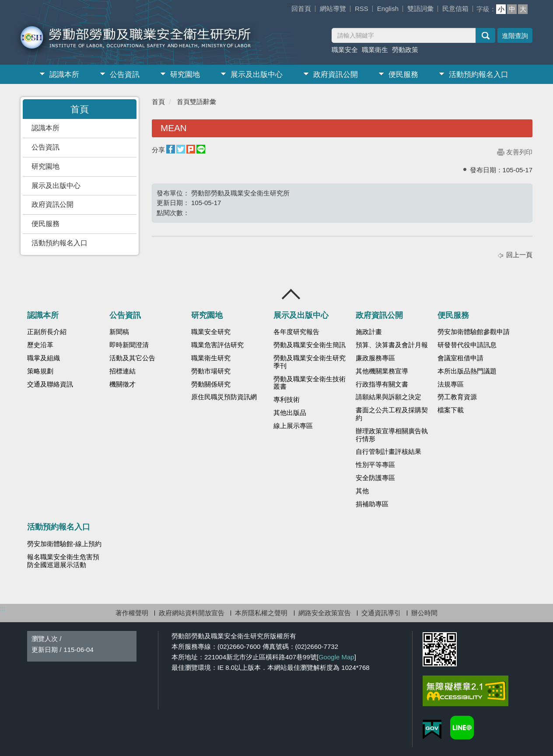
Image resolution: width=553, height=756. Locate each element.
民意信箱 (455, 9)
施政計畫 (369, 332)
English (388, 9)
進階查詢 (515, 36)
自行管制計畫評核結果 (388, 452)
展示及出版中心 (257, 75)
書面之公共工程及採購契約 (392, 414)
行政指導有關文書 (382, 384)
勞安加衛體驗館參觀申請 (474, 332)
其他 (362, 491)
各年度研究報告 (296, 332)
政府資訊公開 (336, 75)
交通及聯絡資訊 (50, 384)
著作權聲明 (132, 613)
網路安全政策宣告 (325, 613)
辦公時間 (424, 613)
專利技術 (287, 400)
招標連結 (122, 371)
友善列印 (519, 152)
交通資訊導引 (381, 613)
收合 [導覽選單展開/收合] (291, 294)
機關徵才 (122, 384)
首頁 (158, 102)
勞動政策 (405, 50)
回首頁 (301, 9)
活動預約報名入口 (479, 75)
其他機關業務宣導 (382, 371)
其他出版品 (290, 413)
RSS (362, 9)
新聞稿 (119, 332)
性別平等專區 (375, 465)
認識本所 (64, 75)
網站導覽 (333, 9)
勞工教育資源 (457, 397)
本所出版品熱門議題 (467, 371)
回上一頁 (519, 255)
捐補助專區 (372, 504)
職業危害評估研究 (217, 345)
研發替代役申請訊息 (467, 345)
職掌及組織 (44, 358)
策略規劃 (40, 371)
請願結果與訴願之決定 (388, 397)
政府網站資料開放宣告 (192, 613)
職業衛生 (375, 50)
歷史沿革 (40, 345)
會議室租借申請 (460, 358)
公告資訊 (125, 75)
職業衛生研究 (211, 358)
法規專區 (451, 384)
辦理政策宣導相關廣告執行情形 (392, 435)
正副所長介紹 (47, 332)
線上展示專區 (293, 426)
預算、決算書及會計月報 (392, 345)
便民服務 (403, 75)
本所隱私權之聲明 (261, 613)
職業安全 (345, 50)
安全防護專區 (375, 478)
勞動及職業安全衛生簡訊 (310, 345)
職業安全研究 (211, 332)
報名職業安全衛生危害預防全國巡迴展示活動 (63, 561)
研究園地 (185, 75)
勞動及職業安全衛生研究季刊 (310, 362)
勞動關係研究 (211, 384)
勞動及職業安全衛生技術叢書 (310, 383)
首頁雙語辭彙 (196, 102)
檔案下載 (451, 410)
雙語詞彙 (420, 9)
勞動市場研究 (211, 371)
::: (290, 5)
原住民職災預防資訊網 (224, 397)
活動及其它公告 (132, 358)
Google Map (336, 657)
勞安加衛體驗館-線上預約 (64, 544)
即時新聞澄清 (129, 345)
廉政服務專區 (375, 358)
